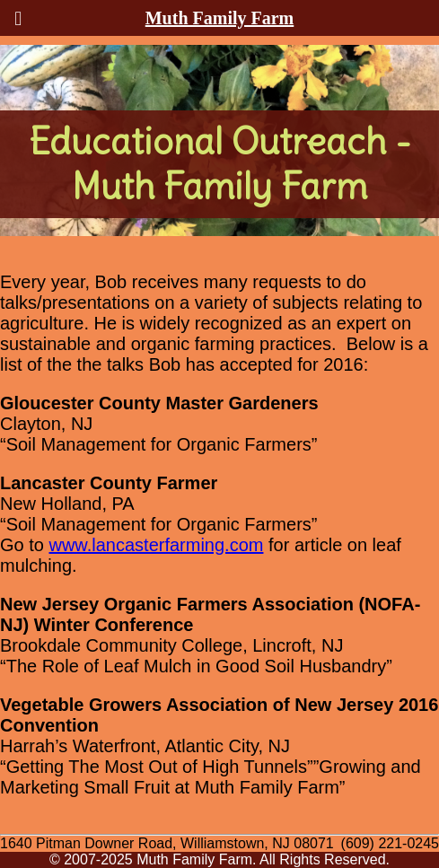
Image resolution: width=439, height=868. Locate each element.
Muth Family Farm (220, 18)
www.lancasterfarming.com (156, 545)
